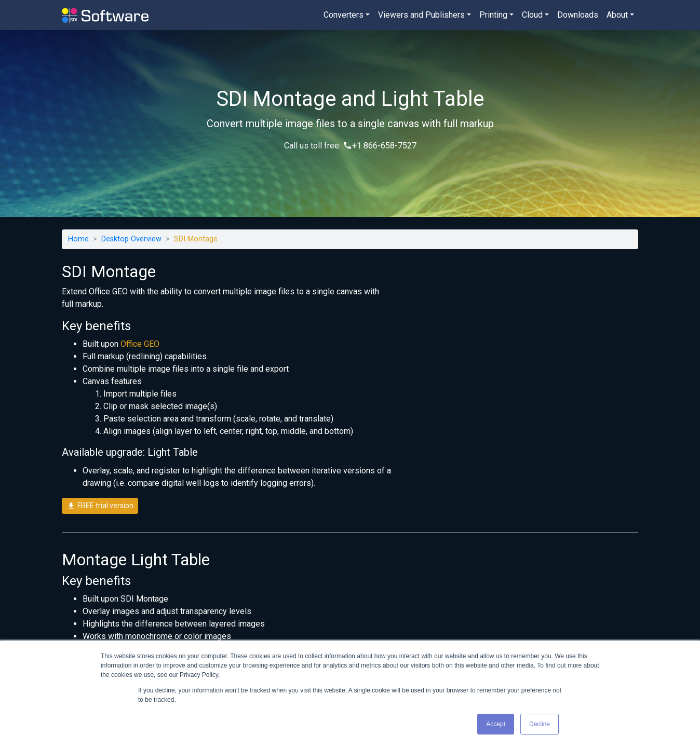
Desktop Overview (131, 239)
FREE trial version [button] (100, 506)
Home (78, 239)
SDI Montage (109, 271)
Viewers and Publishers (421, 15)
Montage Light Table (136, 560)
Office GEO (140, 344)
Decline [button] (540, 724)
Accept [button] (496, 724)
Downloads (578, 15)
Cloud (532, 15)
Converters (344, 15)
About (617, 15)
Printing (493, 15)
